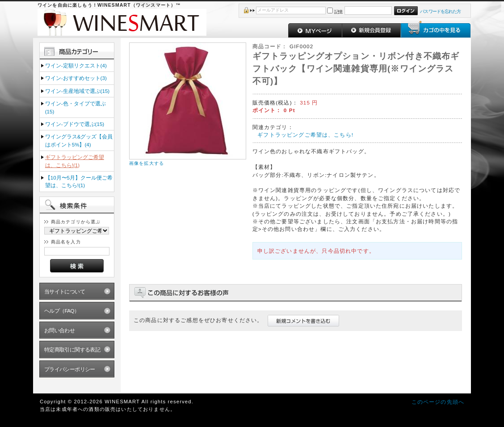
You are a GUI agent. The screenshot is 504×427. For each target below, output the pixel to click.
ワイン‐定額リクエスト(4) (76, 65)
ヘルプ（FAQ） (62, 311)
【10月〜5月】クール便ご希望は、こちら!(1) (79, 181)
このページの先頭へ (438, 402)
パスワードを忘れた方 (440, 11)
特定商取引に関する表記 (72, 350)
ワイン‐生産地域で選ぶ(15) (77, 91)
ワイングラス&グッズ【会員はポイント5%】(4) (79, 140)
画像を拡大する (147, 163)
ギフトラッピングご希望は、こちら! (305, 135)
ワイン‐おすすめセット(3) (76, 78)
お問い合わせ (60, 330)
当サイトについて (65, 291)
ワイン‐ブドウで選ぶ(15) (75, 124)
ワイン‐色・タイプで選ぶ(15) (76, 107)
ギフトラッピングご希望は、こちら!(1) (75, 161)
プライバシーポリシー (70, 369)
